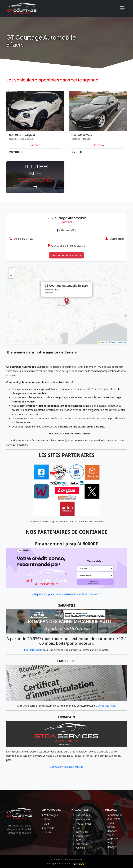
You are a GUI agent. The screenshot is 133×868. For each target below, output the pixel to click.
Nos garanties (83, 824)
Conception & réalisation (66, 863)
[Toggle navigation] (122, 8)
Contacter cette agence (66, 255)
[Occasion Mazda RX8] (98, 124)
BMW (47, 819)
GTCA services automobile (67, 767)
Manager (112, 847)
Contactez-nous (33, 650)
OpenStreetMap (118, 342)
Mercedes (50, 828)
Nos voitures (83, 815)
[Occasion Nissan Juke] (35, 124)
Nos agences (83, 819)
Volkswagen (51, 815)
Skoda (48, 832)
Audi (47, 824)
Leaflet (103, 342)
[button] (67, 301)
